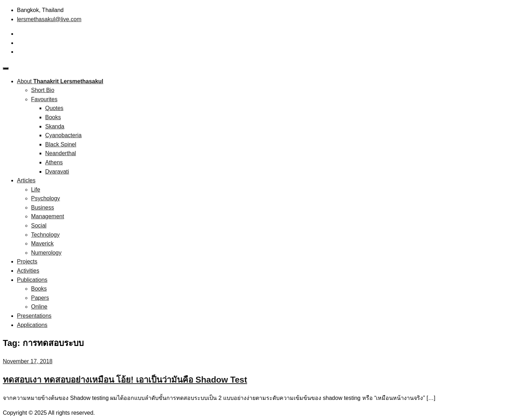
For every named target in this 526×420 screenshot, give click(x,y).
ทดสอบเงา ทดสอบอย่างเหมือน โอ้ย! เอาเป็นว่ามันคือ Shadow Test (125, 380)
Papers (40, 298)
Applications (32, 325)
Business (43, 208)
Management (47, 216)
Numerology (46, 253)
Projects (27, 261)
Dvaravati (57, 172)
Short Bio (43, 90)
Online (39, 307)
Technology (45, 235)
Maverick (42, 244)
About (60, 81)
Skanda (55, 126)
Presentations (34, 316)
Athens (54, 162)
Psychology (46, 198)
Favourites (44, 99)
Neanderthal (61, 153)
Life (36, 190)
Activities (28, 271)
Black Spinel (61, 144)
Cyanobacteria (63, 135)
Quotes (54, 108)
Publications (32, 280)
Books (53, 117)
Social (39, 226)
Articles (26, 180)
